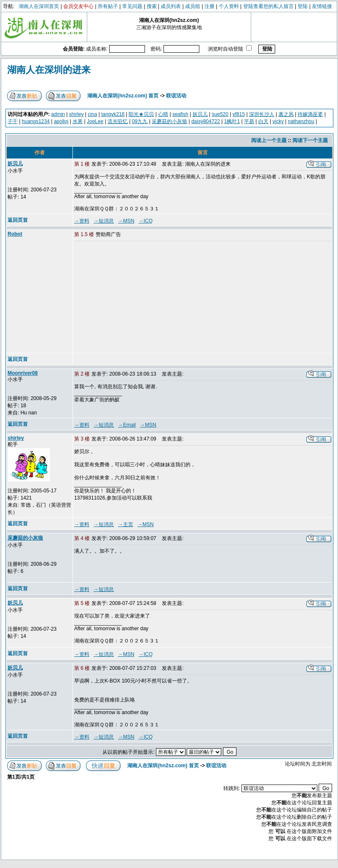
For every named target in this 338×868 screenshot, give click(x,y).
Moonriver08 (23, 373)
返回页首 (18, 220)
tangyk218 (113, 114)
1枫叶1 (232, 121)
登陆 (303, 6)
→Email (127, 425)
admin (58, 114)
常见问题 (132, 6)
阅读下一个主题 (310, 140)
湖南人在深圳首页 (39, 6)
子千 (13, 121)
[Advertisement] (139, 298)
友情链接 (322, 6)
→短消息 (104, 221)
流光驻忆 (118, 121)
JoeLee (95, 121)
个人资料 (229, 6)
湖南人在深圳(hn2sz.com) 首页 (123, 96)
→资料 (82, 221)
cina (92, 114)
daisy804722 (206, 121)
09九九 (140, 121)
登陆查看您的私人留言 (268, 6)
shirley (76, 114)
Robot (15, 234)
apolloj (61, 121)
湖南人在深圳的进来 (49, 70)
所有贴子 (108, 6)
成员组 (193, 6)
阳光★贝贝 (141, 114)
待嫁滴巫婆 (310, 114)
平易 (249, 121)
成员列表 (171, 6)
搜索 (152, 6)
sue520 (220, 114)
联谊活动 (176, 96)
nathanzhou (301, 121)
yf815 (239, 114)
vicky (278, 121)
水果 (78, 121)
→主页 (126, 524)
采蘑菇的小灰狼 (169, 121)
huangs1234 (36, 121)
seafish (180, 114)
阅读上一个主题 (269, 140)
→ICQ (146, 221)
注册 (209, 6)
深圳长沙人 (262, 114)
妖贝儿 (200, 114)
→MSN (126, 221)
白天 (263, 121)
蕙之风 (286, 114)
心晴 (163, 114)
